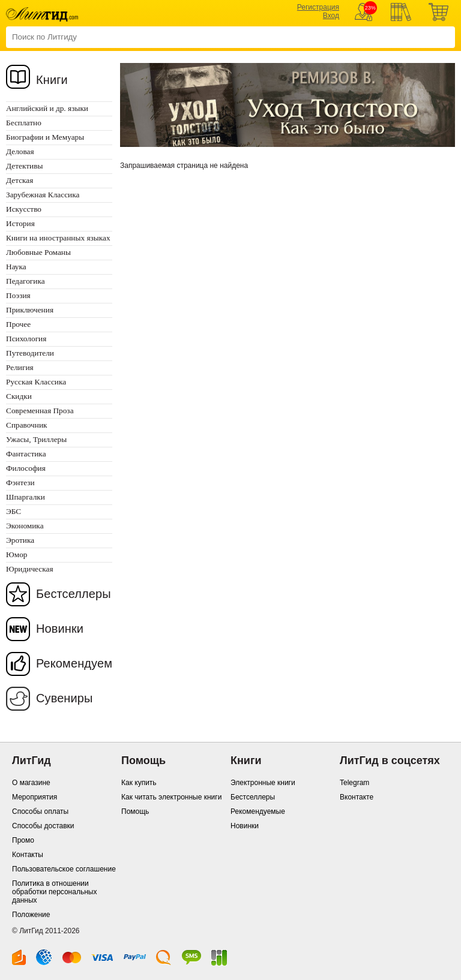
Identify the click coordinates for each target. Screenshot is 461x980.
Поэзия (18, 295)
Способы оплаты (40, 811)
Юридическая (30, 569)
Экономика (25, 526)
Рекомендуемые (258, 811)
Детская (20, 180)
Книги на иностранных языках (58, 238)
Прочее (18, 324)
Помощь (135, 811)
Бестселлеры (74, 594)
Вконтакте (357, 797)
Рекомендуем (74, 663)
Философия (26, 468)
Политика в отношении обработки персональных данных (54, 892)
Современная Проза (40, 411)
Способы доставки (43, 826)
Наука (16, 267)
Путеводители (30, 353)
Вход (331, 16)
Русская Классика (36, 382)
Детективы (24, 166)
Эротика (20, 540)
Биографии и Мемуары (45, 137)
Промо (23, 840)
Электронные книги (263, 783)
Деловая (20, 151)
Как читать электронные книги (171, 797)
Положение (31, 915)
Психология (26, 339)
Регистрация (318, 7)
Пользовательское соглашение (64, 869)
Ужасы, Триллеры (36, 439)
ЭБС (14, 511)
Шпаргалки (26, 497)
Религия (20, 367)
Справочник (27, 425)
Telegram (354, 783)
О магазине (31, 783)
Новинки (60, 629)
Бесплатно (24, 123)
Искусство (24, 209)
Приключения (30, 310)
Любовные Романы (38, 252)
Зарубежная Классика (43, 195)
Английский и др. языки (47, 108)
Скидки (19, 396)
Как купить (139, 783)
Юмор (17, 554)
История (20, 223)
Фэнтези (20, 483)
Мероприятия (35, 797)
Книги (52, 80)
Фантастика (26, 454)
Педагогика (26, 281)
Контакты (28, 855)
